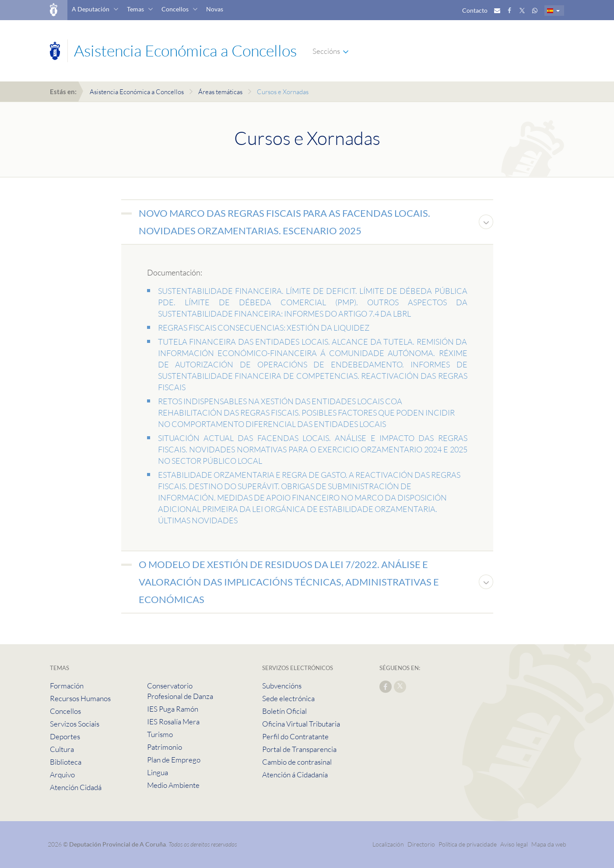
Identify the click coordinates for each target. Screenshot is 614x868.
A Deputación (91, 9)
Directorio (421, 844)
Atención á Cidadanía (295, 774)
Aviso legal (514, 844)
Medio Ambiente (173, 785)
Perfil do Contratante (295, 736)
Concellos (175, 9)
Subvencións (282, 686)
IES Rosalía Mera (173, 722)
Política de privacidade (468, 844)
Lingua (158, 772)
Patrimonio (165, 747)
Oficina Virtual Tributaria (301, 724)
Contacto (475, 10)
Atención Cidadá (76, 787)
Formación (67, 686)
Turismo (160, 734)
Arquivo (62, 774)
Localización (388, 844)
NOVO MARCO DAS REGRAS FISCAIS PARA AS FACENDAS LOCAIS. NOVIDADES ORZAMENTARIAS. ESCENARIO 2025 (284, 222)
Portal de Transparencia (299, 749)
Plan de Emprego (174, 760)
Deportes (65, 736)
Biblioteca (66, 762)
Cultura (62, 749)
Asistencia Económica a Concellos (137, 92)
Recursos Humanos (80, 698)
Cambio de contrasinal (297, 762)
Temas (135, 9)
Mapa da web (549, 844)
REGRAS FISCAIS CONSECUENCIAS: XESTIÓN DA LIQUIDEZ (264, 328)
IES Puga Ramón (173, 709)
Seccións (326, 51)
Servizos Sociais (75, 724)
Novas (215, 9)
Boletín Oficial (284, 711)
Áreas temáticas (220, 92)
